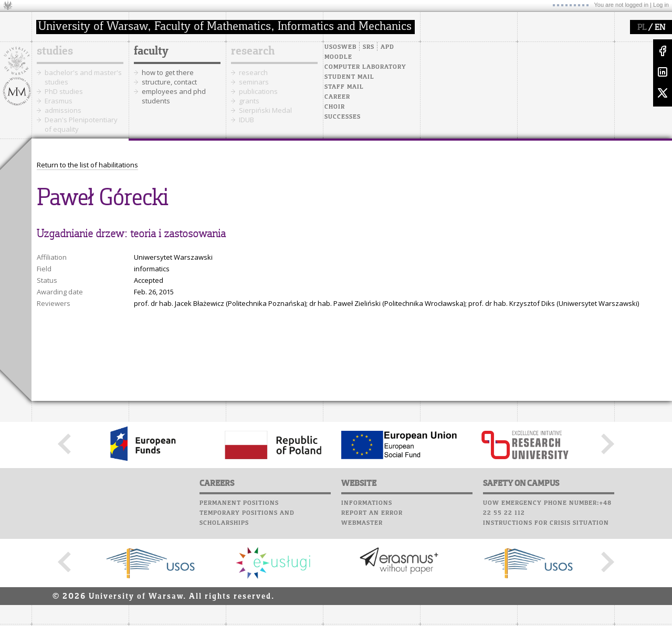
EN (660, 28)
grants (249, 101)
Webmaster (362, 523)
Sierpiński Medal (265, 110)
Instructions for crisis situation (546, 523)
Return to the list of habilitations (87, 165)
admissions (63, 110)
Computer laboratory (365, 67)
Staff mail (344, 87)
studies (55, 51)
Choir (335, 107)
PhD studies (64, 91)
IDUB (246, 120)
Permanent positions (239, 503)
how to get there (168, 72)
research (253, 51)
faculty (151, 51)
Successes (343, 117)
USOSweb (340, 47)
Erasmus (59, 101)
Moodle (338, 57)
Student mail (349, 77)
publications (258, 91)
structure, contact (169, 82)
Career (337, 97)
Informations (367, 503)
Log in (661, 5)
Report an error (372, 513)
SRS (369, 47)
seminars (254, 82)
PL (642, 28)
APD (387, 47)
